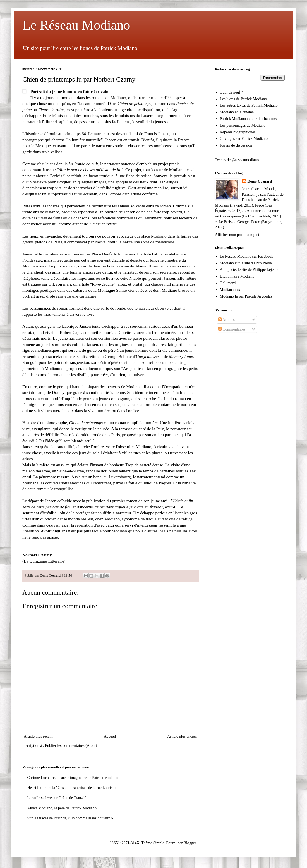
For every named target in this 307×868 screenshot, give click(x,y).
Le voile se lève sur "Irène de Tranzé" (57, 798)
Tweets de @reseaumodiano (237, 160)
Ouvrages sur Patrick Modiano (244, 139)
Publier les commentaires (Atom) (71, 746)
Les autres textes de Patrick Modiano (249, 105)
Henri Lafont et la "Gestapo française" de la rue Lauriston (73, 788)
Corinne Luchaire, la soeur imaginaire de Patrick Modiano (73, 778)
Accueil (110, 736)
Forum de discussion (236, 145)
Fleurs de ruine (51, 110)
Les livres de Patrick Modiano (244, 99)
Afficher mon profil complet (237, 235)
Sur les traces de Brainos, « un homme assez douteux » (70, 818)
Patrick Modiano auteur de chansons (248, 119)
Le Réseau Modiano (76, 25)
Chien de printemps (134, 103)
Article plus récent (38, 736)
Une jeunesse (147, 356)
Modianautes (230, 290)
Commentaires (232, 329)
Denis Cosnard (260, 181)
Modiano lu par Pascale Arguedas (246, 296)
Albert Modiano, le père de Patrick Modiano (62, 808)
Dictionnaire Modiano (237, 276)
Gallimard (228, 283)
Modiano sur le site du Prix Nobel (246, 263)
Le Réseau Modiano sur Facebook (247, 256)
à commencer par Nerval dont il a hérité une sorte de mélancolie (119, 242)
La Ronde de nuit (83, 164)
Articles (226, 320)
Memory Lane (181, 356)
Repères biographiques (238, 132)
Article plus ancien (182, 736)
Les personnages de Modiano (243, 125)
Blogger (190, 843)
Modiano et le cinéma (237, 112)
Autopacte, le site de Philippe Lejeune (250, 270)
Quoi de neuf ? (232, 92)
